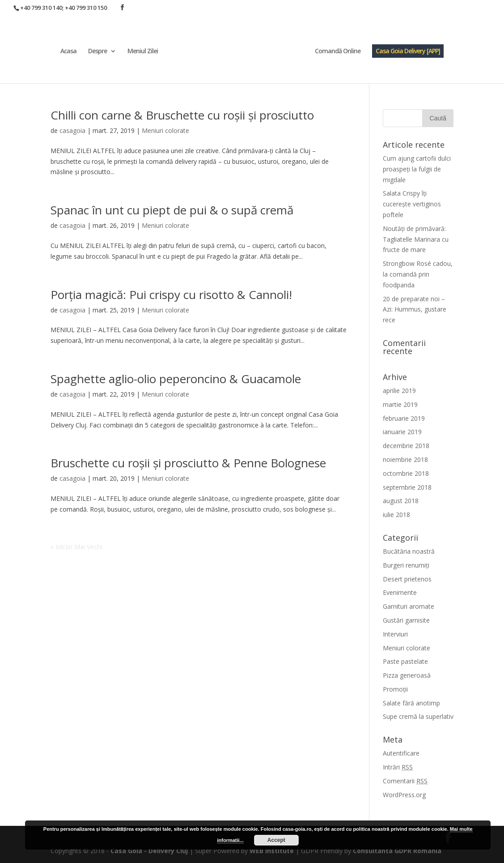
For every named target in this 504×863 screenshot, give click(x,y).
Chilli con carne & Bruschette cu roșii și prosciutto (182, 115)
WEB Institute (272, 851)
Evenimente (400, 592)
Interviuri (395, 634)
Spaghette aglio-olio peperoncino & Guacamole (176, 379)
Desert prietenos (407, 579)
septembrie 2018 (407, 487)
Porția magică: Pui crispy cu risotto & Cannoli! (171, 295)
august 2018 (401, 501)
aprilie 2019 (399, 391)
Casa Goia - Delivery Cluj (149, 851)
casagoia (72, 130)
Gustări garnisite (406, 620)
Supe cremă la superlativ (418, 716)
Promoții (395, 689)
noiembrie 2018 (405, 459)
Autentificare (401, 753)
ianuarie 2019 (402, 432)
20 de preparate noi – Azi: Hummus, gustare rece (415, 310)
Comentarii (405, 781)
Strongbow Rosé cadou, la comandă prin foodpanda (418, 274)
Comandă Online (338, 51)
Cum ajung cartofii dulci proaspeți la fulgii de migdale (417, 169)
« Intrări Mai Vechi (76, 547)
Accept (276, 840)
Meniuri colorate (165, 130)
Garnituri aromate (409, 606)
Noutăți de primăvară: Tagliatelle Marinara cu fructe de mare (416, 239)
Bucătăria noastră (409, 551)
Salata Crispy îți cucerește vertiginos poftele (412, 204)
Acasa (68, 51)
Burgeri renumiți (406, 565)
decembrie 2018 (406, 446)
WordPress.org (404, 795)
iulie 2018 (396, 515)
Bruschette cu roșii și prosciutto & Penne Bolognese (188, 463)
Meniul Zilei (143, 51)
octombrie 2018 (406, 473)
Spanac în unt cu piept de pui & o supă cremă (172, 210)
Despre (97, 51)
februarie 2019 (404, 418)
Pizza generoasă (407, 675)
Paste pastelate (405, 661)
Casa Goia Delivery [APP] (408, 51)
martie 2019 (400, 404)
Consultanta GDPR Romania (397, 851)
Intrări (398, 767)
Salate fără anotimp (411, 703)
